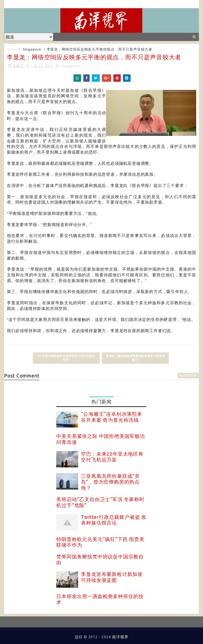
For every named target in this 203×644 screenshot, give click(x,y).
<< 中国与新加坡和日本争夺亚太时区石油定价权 (66, 358)
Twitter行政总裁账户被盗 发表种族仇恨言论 (114, 520)
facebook (188, 375)
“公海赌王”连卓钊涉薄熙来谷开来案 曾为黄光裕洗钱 (111, 417)
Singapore (32, 49)
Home (12, 49)
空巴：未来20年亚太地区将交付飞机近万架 (112, 457)
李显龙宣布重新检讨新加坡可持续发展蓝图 (112, 577)
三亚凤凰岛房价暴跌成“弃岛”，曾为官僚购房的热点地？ (110, 482)
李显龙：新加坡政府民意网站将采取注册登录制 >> (136, 358)
